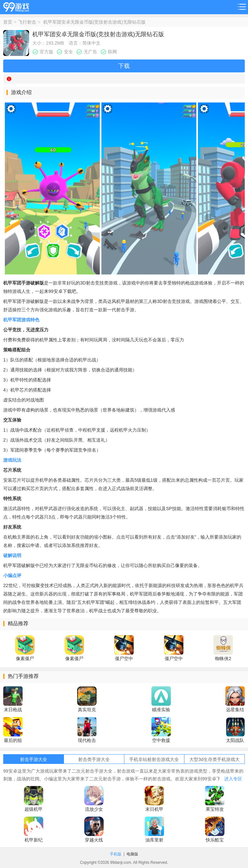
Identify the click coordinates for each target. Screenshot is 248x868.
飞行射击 (27, 22)
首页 (8, 22)
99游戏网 (16, 6)
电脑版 (132, 854)
